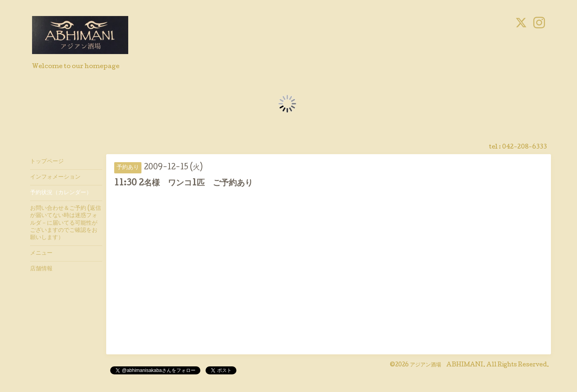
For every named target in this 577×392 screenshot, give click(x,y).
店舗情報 (41, 269)
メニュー (41, 253)
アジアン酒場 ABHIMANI (447, 365)
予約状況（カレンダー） (61, 193)
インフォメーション (55, 177)
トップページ (47, 162)
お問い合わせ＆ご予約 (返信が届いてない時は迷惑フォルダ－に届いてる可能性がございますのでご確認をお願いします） (66, 223)
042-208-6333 (525, 147)
